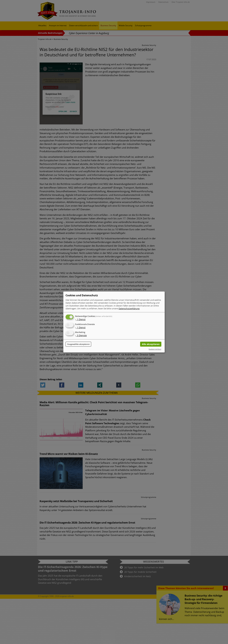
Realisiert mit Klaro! (155, 349)
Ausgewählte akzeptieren (78, 344)
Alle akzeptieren (151, 344)
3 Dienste (81, 336)
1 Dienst (80, 319)
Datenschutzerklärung (129, 309)
